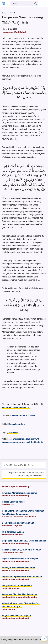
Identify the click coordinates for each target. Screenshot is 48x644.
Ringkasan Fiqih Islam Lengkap (16, 616)
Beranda (5, 13)
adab (13, 609)
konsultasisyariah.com (10, 535)
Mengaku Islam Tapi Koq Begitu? (17, 585)
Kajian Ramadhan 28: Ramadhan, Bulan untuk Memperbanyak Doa (27, 474)
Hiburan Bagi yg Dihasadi (14, 502)
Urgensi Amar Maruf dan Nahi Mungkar (20, 559)
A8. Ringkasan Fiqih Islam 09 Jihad (25, 597)
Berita (21, 535)
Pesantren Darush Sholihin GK (16, 407)
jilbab (10, 432)
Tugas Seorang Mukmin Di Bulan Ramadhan (22, 577)
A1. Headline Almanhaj (21, 487)
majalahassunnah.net (9, 553)
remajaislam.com (8, 32)
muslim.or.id (6, 588)
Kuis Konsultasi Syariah (13, 532)
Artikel (12, 13)
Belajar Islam (18, 526)
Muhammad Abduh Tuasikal (23, 416)
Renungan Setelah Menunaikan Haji (18, 568)
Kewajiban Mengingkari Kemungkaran (19, 493)
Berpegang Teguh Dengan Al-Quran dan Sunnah (24, 541)
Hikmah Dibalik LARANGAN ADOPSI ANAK (22, 550)
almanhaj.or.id (7, 487)
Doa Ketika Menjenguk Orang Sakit (18, 523)
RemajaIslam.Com (17, 424)
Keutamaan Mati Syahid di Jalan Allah (19, 594)
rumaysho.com (7, 526)
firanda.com (6, 505)
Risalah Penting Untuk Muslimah (25, 517)
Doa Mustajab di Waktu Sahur (18, 465)
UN (13, 505)
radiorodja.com (7, 517)
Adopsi (20, 553)
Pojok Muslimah (21, 32)
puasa (15, 432)
